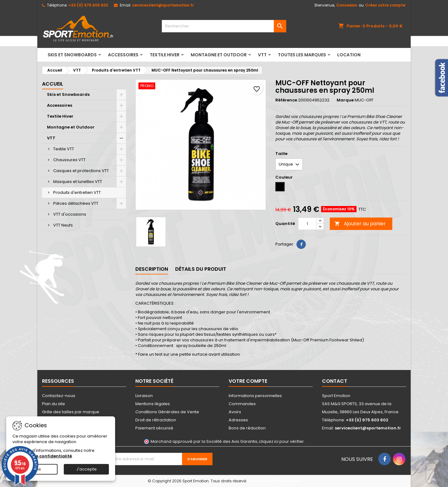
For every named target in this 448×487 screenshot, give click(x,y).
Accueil (53, 84)
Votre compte (248, 381)
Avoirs (235, 412)
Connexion (347, 5)
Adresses (238, 420)
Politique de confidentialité (42, 456)
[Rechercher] (224, 26)
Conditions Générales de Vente (167, 412)
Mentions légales (153, 404)
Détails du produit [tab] (201, 269)
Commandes (242, 404)
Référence (286, 100)
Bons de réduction (247, 428)
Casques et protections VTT (81, 171)
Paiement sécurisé (154, 428)
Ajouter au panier (360, 224)
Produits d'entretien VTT (77, 192)
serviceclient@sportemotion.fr (163, 5)
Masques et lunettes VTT (78, 182)
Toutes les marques (302, 55)
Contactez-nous (59, 396)
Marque (345, 100)
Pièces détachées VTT (76, 203)
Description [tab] (152, 269)
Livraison (144, 396)
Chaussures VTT (69, 160)
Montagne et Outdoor (219, 55)
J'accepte (86, 469)
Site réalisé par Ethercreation (274, 481)
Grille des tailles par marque (71, 412)
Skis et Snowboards (72, 55)
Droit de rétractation (156, 420)
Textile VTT (64, 149)
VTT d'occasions (70, 214)
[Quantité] (307, 224)
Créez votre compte (385, 5)
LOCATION (349, 55)
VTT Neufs (63, 225)
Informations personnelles (255, 396)
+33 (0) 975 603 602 (88, 5)
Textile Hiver (165, 55)
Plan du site (54, 404)
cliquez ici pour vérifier (281, 441)
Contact (335, 381)
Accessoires (123, 55)
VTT (262, 55)
